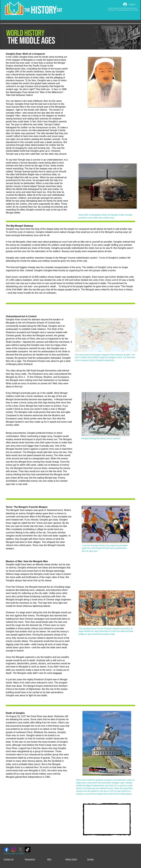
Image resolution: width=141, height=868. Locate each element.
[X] (21, 850)
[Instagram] (14, 850)
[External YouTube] (107, 819)
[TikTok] (28, 850)
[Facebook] (7, 850)
